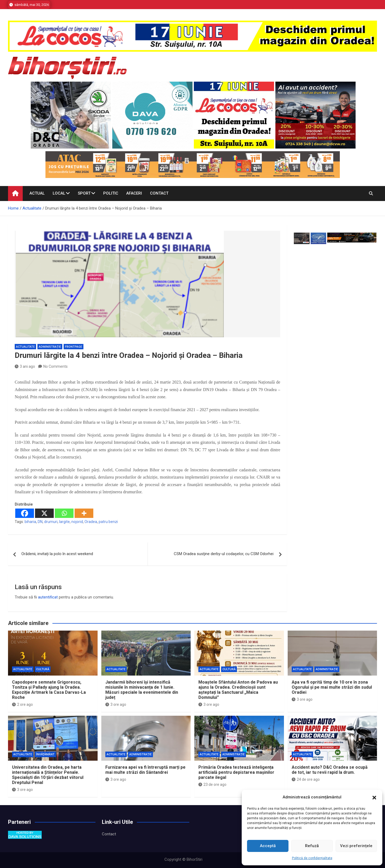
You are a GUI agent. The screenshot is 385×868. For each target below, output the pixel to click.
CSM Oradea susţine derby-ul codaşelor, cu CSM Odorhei (224, 554)
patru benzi (108, 522)
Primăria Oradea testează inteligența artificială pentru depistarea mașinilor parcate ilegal (236, 772)
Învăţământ (45, 754)
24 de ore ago (306, 779)
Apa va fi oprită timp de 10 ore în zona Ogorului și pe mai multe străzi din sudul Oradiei (332, 687)
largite (64, 522)
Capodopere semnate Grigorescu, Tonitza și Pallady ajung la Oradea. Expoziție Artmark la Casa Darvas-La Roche (49, 690)
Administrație (50, 347)
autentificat (48, 597)
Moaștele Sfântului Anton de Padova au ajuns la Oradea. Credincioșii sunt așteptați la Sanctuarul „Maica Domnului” (238, 690)
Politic (111, 193)
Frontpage (74, 347)
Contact (159, 193)
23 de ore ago (212, 784)
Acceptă (268, 846)
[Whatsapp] (64, 513)
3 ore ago (116, 704)
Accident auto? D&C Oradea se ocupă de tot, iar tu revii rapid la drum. (330, 770)
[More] (84, 513)
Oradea (91, 522)
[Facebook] (25, 513)
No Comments (55, 366)
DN (40, 522)
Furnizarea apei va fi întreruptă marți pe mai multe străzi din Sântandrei (145, 770)
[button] (374, 797)
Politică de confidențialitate (312, 858)
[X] (44, 513)
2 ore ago (22, 704)
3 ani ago (25, 366)
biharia (30, 522)
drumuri (51, 522)
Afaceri (134, 193)
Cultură (43, 669)
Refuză (312, 846)
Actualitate (25, 347)
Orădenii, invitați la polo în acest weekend (57, 554)
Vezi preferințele (356, 846)
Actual (37, 193)
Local (59, 193)
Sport (84, 193)
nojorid (77, 522)
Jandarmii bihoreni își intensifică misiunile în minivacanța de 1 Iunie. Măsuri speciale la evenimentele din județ (142, 690)
